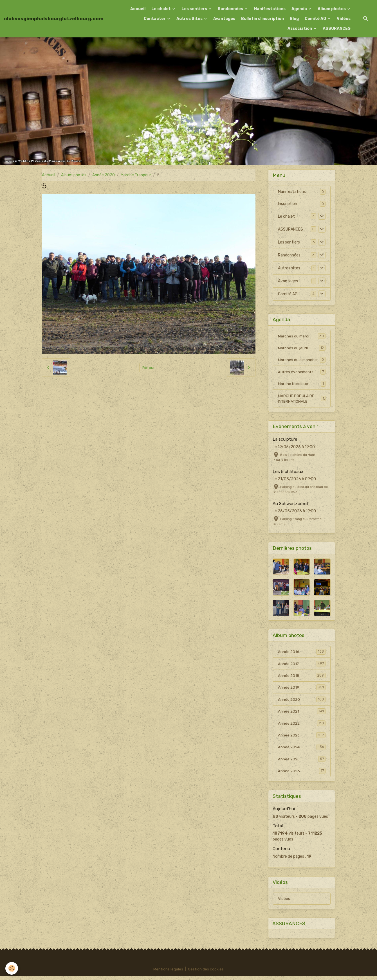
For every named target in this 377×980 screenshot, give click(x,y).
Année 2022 (302, 726)
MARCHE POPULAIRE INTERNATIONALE (302, 400)
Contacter (155, 19)
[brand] (54, 19)
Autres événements (302, 372)
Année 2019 (302, 689)
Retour (149, 368)
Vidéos (344, 19)
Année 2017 (302, 665)
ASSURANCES (337, 29)
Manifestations (270, 9)
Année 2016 (302, 653)
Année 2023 (302, 738)
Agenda (300, 9)
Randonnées (231, 9)
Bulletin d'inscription (262, 19)
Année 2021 (302, 713)
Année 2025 (302, 762)
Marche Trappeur (136, 175)
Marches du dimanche (302, 360)
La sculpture (285, 440)
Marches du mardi (302, 336)
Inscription (288, 204)
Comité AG (316, 19)
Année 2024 (302, 750)
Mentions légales (168, 973)
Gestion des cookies (206, 973)
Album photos (332, 9)
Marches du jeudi (302, 348)
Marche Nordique (302, 384)
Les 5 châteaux (288, 473)
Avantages (224, 19)
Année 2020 (104, 175)
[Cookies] (12, 968)
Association (300, 29)
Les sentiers (195, 9)
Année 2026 (302, 774)
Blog (294, 19)
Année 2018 (302, 677)
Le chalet (161, 9)
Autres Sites (190, 19)
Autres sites (289, 268)
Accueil (138, 9)
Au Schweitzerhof (291, 505)
